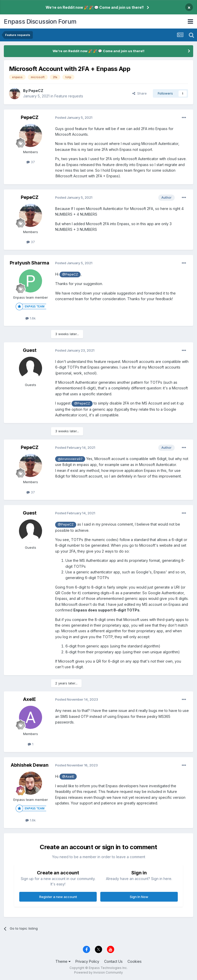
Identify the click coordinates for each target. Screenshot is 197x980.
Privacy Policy (87, 961)
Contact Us (113, 961)
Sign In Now (139, 897)
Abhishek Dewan (30, 765)
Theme (63, 961)
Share (140, 93)
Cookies (135, 961)
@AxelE (68, 777)
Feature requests (69, 96)
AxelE (29, 699)
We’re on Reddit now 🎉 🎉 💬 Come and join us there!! (95, 7)
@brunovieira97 (70, 459)
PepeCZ (36, 91)
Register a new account (58, 897)
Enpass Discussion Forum (40, 21)
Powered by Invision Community (98, 972)
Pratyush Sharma (29, 263)
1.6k (31, 318)
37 (31, 162)
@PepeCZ (70, 274)
